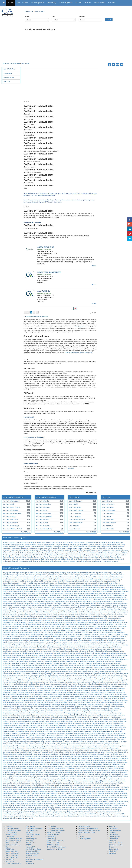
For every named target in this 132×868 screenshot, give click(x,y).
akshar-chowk (98, 804)
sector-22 (103, 610)
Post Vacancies (9, 77)
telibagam (45, 779)
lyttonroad (37, 633)
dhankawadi (86, 754)
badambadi (81, 626)
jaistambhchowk (8, 585)
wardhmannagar (79, 734)
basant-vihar (116, 600)
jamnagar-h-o (91, 676)
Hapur (99, 549)
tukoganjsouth (30, 666)
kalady (19, 682)
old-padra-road (80, 806)
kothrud (90, 750)
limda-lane (27, 676)
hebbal (77, 593)
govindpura (117, 606)
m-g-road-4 (83, 795)
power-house (17, 606)
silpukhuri (82, 647)
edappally (43, 684)
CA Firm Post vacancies (13, 830)
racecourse (7, 635)
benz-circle (26, 812)
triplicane (20, 620)
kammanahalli (43, 595)
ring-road (112, 775)
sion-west (79, 727)
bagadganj (116, 734)
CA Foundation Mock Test (14, 839)
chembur (99, 719)
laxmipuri (40, 690)
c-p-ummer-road (12, 688)
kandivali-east (107, 719)
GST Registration (32, 843)
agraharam (90, 769)
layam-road (80, 682)
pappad (97, 781)
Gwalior (93, 549)
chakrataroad (105, 628)
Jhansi (75, 551)
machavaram (116, 812)
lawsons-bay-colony (71, 814)
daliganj (62, 701)
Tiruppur (35, 561)
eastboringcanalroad (114, 746)
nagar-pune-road (19, 577)
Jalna (55, 551)
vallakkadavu (99, 783)
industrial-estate (49, 703)
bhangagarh (99, 647)
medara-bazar (34, 641)
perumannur (107, 682)
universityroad (98, 802)
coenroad (23, 651)
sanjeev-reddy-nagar (116, 659)
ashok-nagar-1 (111, 614)
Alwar (65, 543)
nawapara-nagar (46, 756)
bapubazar (85, 799)
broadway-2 (84, 651)
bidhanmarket (30, 773)
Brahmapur (12, 547)
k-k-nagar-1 (87, 707)
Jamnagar (60, 551)
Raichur (51, 557)
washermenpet (64, 620)
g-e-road (74, 756)
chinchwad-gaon (8, 752)
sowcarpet (121, 620)
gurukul (81, 577)
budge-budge (89, 694)
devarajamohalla (109, 731)
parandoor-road (41, 686)
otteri (41, 622)
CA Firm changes (11, 833)
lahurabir (69, 808)
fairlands (97, 769)
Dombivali (93, 547)
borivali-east (44, 725)
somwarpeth (18, 752)
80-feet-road (22, 680)
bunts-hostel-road (68, 709)
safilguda (18, 655)
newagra (46, 573)
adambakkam (31, 616)
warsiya (46, 806)
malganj (118, 663)
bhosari (79, 754)
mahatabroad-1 (49, 769)
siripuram (124, 816)
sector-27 (10, 744)
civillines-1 (116, 583)
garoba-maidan (41, 736)
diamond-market (80, 676)
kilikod (70, 781)
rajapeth (78, 585)
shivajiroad (7, 715)
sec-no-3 (71, 802)
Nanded (78, 555)
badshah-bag (29, 810)
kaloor (97, 684)
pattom (105, 785)
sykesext (72, 690)
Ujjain (52, 561)
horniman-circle (81, 719)
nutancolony (88, 589)
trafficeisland (7, 653)
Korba (40, 553)
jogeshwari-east (33, 719)
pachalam (36, 684)
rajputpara (10, 762)
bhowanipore (7, 692)
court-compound (12, 764)
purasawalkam (12, 614)
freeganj (106, 802)
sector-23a (102, 643)
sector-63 (90, 742)
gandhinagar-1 (8, 651)
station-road (101, 670)
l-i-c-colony (46, 771)
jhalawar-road (15, 696)
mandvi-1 (13, 719)
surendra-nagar (24, 734)
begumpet (35, 655)
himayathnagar (52, 659)
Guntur (75, 549)
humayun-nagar (123, 655)
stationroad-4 (16, 717)
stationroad (47, 690)
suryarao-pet (28, 814)
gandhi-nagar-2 (97, 688)
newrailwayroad (94, 645)
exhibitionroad (100, 744)
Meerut (14, 555)
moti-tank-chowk (45, 760)
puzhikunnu (34, 791)
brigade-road (117, 591)
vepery (55, 614)
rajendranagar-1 (14, 628)
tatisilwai (89, 764)
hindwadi (93, 604)
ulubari (110, 645)
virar (95, 777)
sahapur (15, 692)
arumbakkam (81, 616)
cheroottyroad (47, 698)
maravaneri (67, 771)
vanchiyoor (17, 785)
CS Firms (78, 3)
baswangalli (20, 604)
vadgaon (28, 604)
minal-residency (99, 608)
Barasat (13, 545)
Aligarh (53, 543)
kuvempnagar (40, 731)
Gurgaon (81, 549)
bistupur (6, 678)
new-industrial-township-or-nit (95, 637)
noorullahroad (59, 583)
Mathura (125, 553)
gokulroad (31, 653)
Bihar (118, 545)
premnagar (113, 628)
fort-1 (101, 717)
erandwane (109, 752)
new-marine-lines (119, 725)
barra (37, 680)
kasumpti (58, 775)
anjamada (30, 795)
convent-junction (70, 688)
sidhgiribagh (52, 810)
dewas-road (113, 802)
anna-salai (40, 616)
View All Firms (25, 532)
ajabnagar (110, 587)
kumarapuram (78, 785)
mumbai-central (17, 721)
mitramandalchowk (48, 754)
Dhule (87, 547)
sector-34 (124, 610)
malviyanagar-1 (88, 602)
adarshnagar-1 (75, 651)
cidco (39, 589)
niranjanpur (121, 633)
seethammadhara (51, 816)
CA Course (112, 841)
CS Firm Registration (66, 3)
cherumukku (90, 783)
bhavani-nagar (71, 797)
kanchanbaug (106, 666)
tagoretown (68, 583)
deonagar (16, 736)
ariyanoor (110, 769)
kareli (89, 583)
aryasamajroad (68, 729)
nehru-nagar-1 (26, 606)
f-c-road (6, 754)
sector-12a (36, 643)
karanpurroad (69, 633)
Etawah (114, 547)
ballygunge (38, 694)
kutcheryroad (80, 762)
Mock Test (88, 3)
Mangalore (118, 553)
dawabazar (63, 663)
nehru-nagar (15, 663)
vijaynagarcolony (54, 573)
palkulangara (7, 781)
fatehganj (11, 808)
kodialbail (117, 709)
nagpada (6, 723)
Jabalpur (32, 551)
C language (30, 863)
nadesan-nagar (113, 748)
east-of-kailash (103, 740)
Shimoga (57, 559)
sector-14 (43, 643)
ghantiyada (16, 806)
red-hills (63, 661)
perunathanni (51, 787)
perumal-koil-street (32, 748)
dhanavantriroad (104, 729)
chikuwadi (113, 804)
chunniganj (52, 680)
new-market (12, 694)
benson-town (101, 593)
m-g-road (31, 657)
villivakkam (7, 618)
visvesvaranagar (67, 731)
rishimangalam (75, 791)
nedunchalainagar (122, 771)
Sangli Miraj (20, 559)
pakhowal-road (118, 703)
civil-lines (115, 701)
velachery (105, 616)
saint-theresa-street (101, 748)
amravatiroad (101, 734)
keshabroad (109, 630)
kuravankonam (28, 787)
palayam (97, 779)
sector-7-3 (69, 742)
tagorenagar (78, 602)
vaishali (63, 639)
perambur (116, 622)
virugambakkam (33, 618)
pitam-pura (102, 738)
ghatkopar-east (35, 725)
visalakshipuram (39, 707)
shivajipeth (87, 690)
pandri (5, 756)
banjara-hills (97, 655)
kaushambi (31, 639)
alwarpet (103, 614)
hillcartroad (55, 773)
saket (84, 740)
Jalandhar (43, 551)
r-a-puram (30, 622)
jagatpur (47, 628)
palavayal (91, 622)
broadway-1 (100, 686)
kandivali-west (91, 719)
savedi (71, 575)
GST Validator (10, 859)
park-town (35, 614)
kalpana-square (39, 610)
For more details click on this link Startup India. (79, 353)
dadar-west (108, 721)
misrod (40, 608)
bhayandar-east (38, 723)
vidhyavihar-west (97, 723)
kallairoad (39, 698)
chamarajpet (42, 600)
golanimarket (55, 672)
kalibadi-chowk (13, 756)
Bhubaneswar (111, 545)
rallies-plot (95, 585)
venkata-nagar (24, 750)
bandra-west (51, 727)
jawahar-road (76, 758)
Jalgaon (50, 551)
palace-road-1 (59, 593)
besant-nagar (15, 618)
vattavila (53, 785)
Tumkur (41, 561)
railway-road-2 (38, 581)
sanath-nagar (24, 661)
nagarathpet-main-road (19, 593)
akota (64, 806)
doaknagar (64, 705)
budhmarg (71, 746)
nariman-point (14, 723)
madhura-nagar (62, 816)
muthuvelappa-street (61, 635)
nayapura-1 (7, 804)
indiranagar (16, 630)
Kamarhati (107, 551)
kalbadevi (20, 719)
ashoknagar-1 (16, 653)
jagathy (118, 787)
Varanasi (72, 561)
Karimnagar (120, 551)
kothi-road (119, 575)
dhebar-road (21, 758)
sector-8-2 (73, 637)
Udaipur (47, 561)
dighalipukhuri (41, 647)
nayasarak (104, 626)
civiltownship (26, 769)
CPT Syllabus (113, 828)
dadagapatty (59, 771)
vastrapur (44, 579)
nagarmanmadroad (95, 575)
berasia (84, 608)
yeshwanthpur (40, 593)
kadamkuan (78, 746)
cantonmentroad (38, 628)
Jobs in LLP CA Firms (54, 833)
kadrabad (118, 672)
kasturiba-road (29, 591)
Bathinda (33, 545)
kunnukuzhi (112, 785)
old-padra (88, 806)
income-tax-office (72, 577)
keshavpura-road (26, 696)
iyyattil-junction (101, 680)
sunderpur (60, 810)
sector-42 (42, 612)
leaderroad (41, 583)
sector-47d (96, 610)
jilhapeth (23, 672)
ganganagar (23, 799)
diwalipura (40, 804)
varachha (70, 775)
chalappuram (7, 698)
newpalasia (55, 666)
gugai (52, 771)
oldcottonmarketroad (55, 585)
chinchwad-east (116, 750)
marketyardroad (53, 575)
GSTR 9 (29, 857)
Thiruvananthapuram (108, 559)
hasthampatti (97, 771)
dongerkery (25, 709)
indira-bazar (119, 668)
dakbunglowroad (96, 746)
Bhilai (86, 545)
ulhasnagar (47, 777)
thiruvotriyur (47, 616)
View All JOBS (91, 532)
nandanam (43, 614)
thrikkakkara (31, 686)
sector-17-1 (87, 635)
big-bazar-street (47, 624)
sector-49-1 (11, 645)
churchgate (69, 721)
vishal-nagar (70, 602)
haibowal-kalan (12, 705)
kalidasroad (101, 630)
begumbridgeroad (9, 713)
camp (110, 583)
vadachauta (91, 775)
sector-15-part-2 (80, 643)
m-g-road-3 (22, 756)
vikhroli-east (71, 723)
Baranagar (7, 545)
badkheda (90, 608)
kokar (48, 764)
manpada (100, 777)
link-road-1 (107, 701)
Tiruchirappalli (14, 561)
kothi (19, 804)
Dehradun (65, 547)
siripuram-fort (7, 818)
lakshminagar (32, 799)
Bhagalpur (59, 545)
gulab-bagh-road (21, 802)
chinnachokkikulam (58, 707)
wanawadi (45, 752)
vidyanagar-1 (31, 651)
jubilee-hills (89, 653)
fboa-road (88, 688)
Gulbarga (69, 549)
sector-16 (17, 637)
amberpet (38, 657)
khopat (34, 777)
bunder (92, 711)
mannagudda (7, 711)
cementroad (60, 633)
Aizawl (39, 543)
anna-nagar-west (100, 622)
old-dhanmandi (44, 696)
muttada (17, 793)
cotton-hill (46, 785)
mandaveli (31, 620)
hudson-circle (12, 597)
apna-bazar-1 (20, 645)
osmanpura (45, 589)
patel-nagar (94, 729)
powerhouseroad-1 (61, 769)
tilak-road (35, 797)
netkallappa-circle (85, 591)
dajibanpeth (98, 651)
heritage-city (60, 645)
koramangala (30, 597)
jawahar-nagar (37, 789)
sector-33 (55, 612)
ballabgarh (47, 637)
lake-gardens (39, 692)
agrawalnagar (115, 666)
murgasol (84, 587)
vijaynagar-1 (57, 651)
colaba (63, 721)
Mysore (67, 555)
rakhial (62, 579)
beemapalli (114, 779)
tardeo (41, 719)
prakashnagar (74, 595)
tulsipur (22, 628)
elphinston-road (55, 721)
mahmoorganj (87, 808)
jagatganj (38, 808)
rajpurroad (31, 630)
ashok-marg (77, 701)
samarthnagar (65, 589)
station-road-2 (94, 756)
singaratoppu (35, 793)
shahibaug (112, 577)
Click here (71, 468)
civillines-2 (61, 736)
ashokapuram (124, 696)
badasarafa (15, 668)
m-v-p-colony (116, 814)
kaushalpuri (48, 678)
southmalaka (76, 583)
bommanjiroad (81, 769)
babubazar (116, 645)
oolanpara (52, 779)
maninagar (104, 579)
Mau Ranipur (7, 555)
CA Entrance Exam (115, 830)
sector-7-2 (28, 645)
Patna (29, 557)
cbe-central (119, 624)
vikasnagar (14, 680)
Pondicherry (35, 557)
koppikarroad (107, 651)
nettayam (76, 795)
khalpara (62, 773)
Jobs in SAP (25, 63)
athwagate (105, 775)
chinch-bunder (45, 721)
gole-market (46, 740)
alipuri (29, 797)
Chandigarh (20, 547)
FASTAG (29, 861)
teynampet (7, 616)
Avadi (110, 543)
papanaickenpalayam (35, 624)
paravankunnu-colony (111, 783)
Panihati (6, 557)
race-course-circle (106, 806)
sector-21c (120, 635)
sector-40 (118, 643)
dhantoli (84, 736)
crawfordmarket (107, 725)
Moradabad (36, 555)
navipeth (115, 670)
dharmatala (95, 692)
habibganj (23, 608)
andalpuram (99, 705)
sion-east (103, 727)
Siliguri (73, 559)
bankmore (22, 635)
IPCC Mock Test (31, 855)
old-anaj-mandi (97, 764)
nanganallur (22, 622)
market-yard (69, 752)
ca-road (123, 734)
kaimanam (109, 789)
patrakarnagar (40, 746)
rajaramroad (113, 688)
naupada (40, 777)
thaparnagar (35, 715)
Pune (41, 557)
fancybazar (24, 647)
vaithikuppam (43, 748)
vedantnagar (25, 589)
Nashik (84, 555)
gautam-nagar (8, 806)
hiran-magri (59, 799)
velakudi (44, 787)
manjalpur (82, 804)
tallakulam (120, 705)
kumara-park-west (40, 597)
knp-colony (80, 797)
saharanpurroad (87, 633)
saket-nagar (77, 608)
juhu (45, 723)
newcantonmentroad (50, 630)
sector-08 (56, 606)
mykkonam (70, 793)
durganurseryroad (9, 802)
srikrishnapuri (65, 744)
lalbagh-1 (25, 711)
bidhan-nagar (62, 692)
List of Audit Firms (10, 69)
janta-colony (83, 766)
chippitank (19, 713)
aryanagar (38, 766)
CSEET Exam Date (12, 855)
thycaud (33, 781)
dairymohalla (68, 766)
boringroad (109, 744)
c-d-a (98, 626)
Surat (93, 559)
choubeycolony (115, 756)
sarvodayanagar (75, 678)
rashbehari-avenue (49, 694)
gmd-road (96, 715)
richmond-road (8, 600)
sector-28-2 (92, 641)
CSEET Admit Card (12, 857)
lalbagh (23, 806)
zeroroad (84, 583)
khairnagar (52, 713)
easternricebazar (114, 795)
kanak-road (107, 758)
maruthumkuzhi (44, 791)
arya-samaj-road (113, 696)
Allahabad (59, 543)
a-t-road (17, 647)
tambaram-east (122, 614)
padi (53, 622)
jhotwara (37, 670)
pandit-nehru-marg (37, 674)
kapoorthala (99, 698)
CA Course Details (53, 835)
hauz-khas (14, 635)
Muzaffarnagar (51, 555)
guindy (14, 620)
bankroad (32, 698)
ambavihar (95, 583)
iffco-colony (84, 641)
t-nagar (36, 622)
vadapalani (73, 616)
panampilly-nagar (28, 682)
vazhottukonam (98, 785)
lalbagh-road (110, 593)
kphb (13, 655)
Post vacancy (52, 3)
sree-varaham (61, 793)
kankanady (43, 711)
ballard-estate (71, 727)
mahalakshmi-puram (55, 595)
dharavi (55, 717)
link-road (100, 682)
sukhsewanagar (67, 608)
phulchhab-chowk (109, 760)
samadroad (47, 581)
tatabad (26, 626)
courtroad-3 (72, 769)
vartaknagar (17, 777)
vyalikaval (93, 593)
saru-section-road (60, 674)
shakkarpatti (60, 680)
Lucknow (73, 553)
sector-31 (48, 612)
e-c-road (91, 628)
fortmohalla (31, 731)
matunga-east (54, 725)
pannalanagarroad (69, 585)
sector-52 (39, 744)
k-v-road (113, 674)
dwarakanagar (40, 816)
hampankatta (96, 709)
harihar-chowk (49, 758)
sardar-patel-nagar (37, 635)
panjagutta (76, 657)
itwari (71, 736)
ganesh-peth (24, 736)
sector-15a (71, 635)
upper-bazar (89, 762)
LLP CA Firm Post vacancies (56, 830)
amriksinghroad (57, 600)
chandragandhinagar (44, 705)
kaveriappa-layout (118, 595)
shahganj (63, 573)
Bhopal (104, 545)
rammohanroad (23, 698)
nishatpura (15, 608)
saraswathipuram (21, 731)
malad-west (43, 727)
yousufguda (7, 655)
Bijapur (123, 545)
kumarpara (124, 645)
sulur (68, 624)
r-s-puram (94, 624)
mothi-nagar (40, 663)
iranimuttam (65, 787)
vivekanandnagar (104, 756)
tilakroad (30, 633)
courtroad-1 (39, 587)
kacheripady (13, 682)
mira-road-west (88, 777)
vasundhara (7, 639)
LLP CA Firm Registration (55, 828)
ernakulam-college (90, 682)
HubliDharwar (118, 549)
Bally (114, 543)
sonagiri (29, 608)
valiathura (60, 783)
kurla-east (101, 721)
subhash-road (55, 762)
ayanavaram (113, 616)
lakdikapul (56, 661)
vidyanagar (7, 663)
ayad (101, 799)
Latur (65, 553)
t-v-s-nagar (106, 707)
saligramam (28, 614)
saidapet (20, 614)
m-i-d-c (71, 672)
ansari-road (41, 729)
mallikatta (50, 711)
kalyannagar (27, 585)
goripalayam (79, 707)
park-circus (114, 694)
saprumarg (24, 701)
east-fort (90, 795)
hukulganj (51, 808)
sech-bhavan (120, 690)
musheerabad (106, 655)
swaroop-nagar (118, 678)
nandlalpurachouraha (18, 666)
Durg (98, 547)
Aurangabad (103, 543)
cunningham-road (55, 591)
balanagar (118, 661)
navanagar (117, 649)
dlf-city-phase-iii (122, 641)
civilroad (60, 766)
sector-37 (62, 612)
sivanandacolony (17, 626)
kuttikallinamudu (110, 787)
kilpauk (13, 616)
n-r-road (24, 600)
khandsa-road (70, 645)
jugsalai (11, 678)
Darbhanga (49, 547)
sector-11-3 (81, 637)
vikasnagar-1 (91, 698)
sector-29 (111, 742)
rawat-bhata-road (68, 696)
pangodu (39, 781)
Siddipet (63, 559)
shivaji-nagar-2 (31, 738)
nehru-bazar (93, 670)
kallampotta (91, 791)
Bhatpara (73, 545)
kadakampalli (77, 789)
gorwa (76, 804)
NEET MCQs (10, 861)
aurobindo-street (20, 748)
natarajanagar (82, 705)
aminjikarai (14, 622)
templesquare (86, 709)
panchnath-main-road (79, 760)
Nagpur (73, 555)
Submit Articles (15, 63)
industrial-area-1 (47, 606)
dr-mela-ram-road (39, 602)
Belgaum (47, 545)
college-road (52, 738)
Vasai (77, 561)
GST (79, 835)
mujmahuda (89, 804)
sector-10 (61, 742)
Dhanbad (81, 547)
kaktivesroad (35, 604)
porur (126, 612)
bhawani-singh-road (13, 670)
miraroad (24, 777)
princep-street (78, 692)
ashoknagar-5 (94, 799)
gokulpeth (122, 736)
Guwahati (87, 549)
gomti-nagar (115, 698)
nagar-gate (35, 676)
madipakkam (113, 620)
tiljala (125, 694)
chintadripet (84, 614)
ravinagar (32, 649)
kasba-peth (58, 754)
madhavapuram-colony (24, 789)
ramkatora (14, 810)
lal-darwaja (87, 577)
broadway (121, 616)
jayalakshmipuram (9, 731)
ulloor (117, 781)
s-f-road (19, 775)
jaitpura (44, 808)
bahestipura (46, 766)
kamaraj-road (38, 591)
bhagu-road (124, 600)
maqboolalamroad (98, 808)
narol (39, 579)
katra (35, 583)
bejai (37, 711)
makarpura (30, 806)
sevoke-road (11, 775)
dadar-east (93, 721)
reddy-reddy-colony (51, 797)
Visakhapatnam (97, 561)
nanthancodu (109, 793)
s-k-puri (104, 746)
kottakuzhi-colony (80, 783)
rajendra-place (24, 742)
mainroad (72, 762)
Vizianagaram (107, 561)
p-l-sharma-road (101, 713)
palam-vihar (52, 645)
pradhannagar (115, 773)
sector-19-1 (116, 637)
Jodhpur (81, 551)
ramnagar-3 (96, 797)
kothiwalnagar (112, 715)
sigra (45, 810)
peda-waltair (60, 814)
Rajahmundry (64, 557)
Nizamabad (103, 555)
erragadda (80, 659)
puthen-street (93, 789)
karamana (23, 795)
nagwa (120, 808)
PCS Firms (30, 837)
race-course (96, 806)
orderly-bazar (100, 810)
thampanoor (90, 779)
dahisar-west (108, 723)
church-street (50, 593)
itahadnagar (24, 587)
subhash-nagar (21, 766)
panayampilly (123, 684)
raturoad (42, 764)
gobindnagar (66, 628)
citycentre (6, 649)
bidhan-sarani (68, 694)
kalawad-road (98, 758)
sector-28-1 (96, 635)
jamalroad (86, 746)
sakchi (17, 678)
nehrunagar (24, 573)
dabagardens (72, 816)
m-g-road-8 (99, 773)
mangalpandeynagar (72, 713)
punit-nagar (25, 804)
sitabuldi (90, 736)
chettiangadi (7, 797)
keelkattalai (24, 618)
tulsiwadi (123, 719)
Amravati (76, 543)
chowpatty (6, 719)
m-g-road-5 (67, 711)
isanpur (30, 579)
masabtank (33, 661)
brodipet (6, 641)
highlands (86, 711)
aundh (103, 752)
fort (118, 785)
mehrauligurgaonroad (82, 645)
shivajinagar (106, 750)
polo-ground (69, 804)
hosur (122, 651)
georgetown (16, 583)
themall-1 (93, 678)
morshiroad (44, 585)
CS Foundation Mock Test (55, 841)
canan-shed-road (29, 688)
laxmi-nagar (112, 740)
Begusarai (40, 545)
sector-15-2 (79, 635)
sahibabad (39, 639)
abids (89, 657)
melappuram (110, 791)
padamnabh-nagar (49, 608)
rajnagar (86, 639)
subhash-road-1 (18, 674)
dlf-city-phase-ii (111, 641)
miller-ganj (40, 703)
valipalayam (88, 797)
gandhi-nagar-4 (108, 573)
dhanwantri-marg (123, 802)
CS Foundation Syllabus (13, 843)
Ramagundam (78, 557)
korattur (56, 620)
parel (26, 719)
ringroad (121, 670)
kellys (26, 620)
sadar (67, 736)
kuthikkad (81, 787)
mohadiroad (64, 672)
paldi (91, 579)
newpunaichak (75, 744)
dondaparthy (109, 816)
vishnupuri (6, 680)
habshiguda (104, 653)
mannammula (8, 791)
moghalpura (14, 659)
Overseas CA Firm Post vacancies (89, 830)
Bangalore (119, 543)
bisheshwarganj (17, 812)
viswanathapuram (9, 707)
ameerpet (114, 655)
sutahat (6, 628)
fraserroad (116, 744)
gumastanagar (97, 663)
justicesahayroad (50, 746)
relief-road (51, 577)
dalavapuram (88, 785)
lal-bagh (123, 698)
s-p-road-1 (75, 591)
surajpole (37, 802)
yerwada (93, 754)
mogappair (7, 622)
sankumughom (101, 791)
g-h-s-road (79, 711)
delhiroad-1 (34, 713)
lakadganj (15, 734)
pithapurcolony (30, 816)
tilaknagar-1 (105, 589)
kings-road (56, 649)
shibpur (75, 649)
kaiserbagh (7, 701)
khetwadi (26, 721)
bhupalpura (107, 799)
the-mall (20, 705)
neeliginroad (65, 651)
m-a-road (79, 808)
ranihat (52, 628)
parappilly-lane (66, 686)
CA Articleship (113, 839)
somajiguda (113, 653)
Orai (114, 555)
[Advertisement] (77, 48)
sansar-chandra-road (101, 668)
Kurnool (60, 553)
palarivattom (50, 684)
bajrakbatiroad (72, 626)
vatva (34, 579)
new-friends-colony (112, 738)
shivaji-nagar (7, 608)
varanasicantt (75, 810)
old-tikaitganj (82, 698)
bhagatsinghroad (31, 729)
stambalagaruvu (45, 641)
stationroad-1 (39, 653)
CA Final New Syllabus (34, 849)
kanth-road (104, 715)
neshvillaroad (81, 630)
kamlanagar (15, 573)
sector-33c (117, 610)
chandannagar (63, 750)
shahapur (109, 604)
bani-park (30, 670)
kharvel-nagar (49, 610)
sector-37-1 (112, 635)
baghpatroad (113, 711)
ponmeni (14, 709)
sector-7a (10, 637)
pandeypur (7, 810)
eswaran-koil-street (54, 748)
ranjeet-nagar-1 (48, 674)
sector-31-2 (110, 643)
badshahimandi (101, 581)
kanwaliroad (117, 630)
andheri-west (7, 721)
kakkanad (83, 686)
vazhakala (57, 686)
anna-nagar (47, 622)
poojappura (57, 789)
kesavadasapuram (18, 781)
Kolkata (29, 553)
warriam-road (60, 688)
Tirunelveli (22, 561)
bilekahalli (125, 591)
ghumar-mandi (95, 703)
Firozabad (15, 549)
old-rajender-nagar (91, 738)
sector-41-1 (59, 643)
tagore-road (64, 762)
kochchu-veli (11, 783)
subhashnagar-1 (108, 602)
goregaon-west (109, 717)
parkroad (105, 633)
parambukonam (36, 783)
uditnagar (121, 766)
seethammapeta (99, 816)
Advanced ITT (31, 847)
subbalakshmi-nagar (95, 814)
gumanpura (93, 696)
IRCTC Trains (10, 849)
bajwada (106, 804)
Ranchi (92, 557)
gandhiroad (24, 630)
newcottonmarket (46, 651)
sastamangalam (8, 793)
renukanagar (99, 649)
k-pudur (113, 705)
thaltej (57, 579)
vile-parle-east (88, 727)
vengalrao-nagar (24, 659)
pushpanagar (41, 799)
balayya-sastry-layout (26, 818)
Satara (27, 559)
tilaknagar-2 (109, 678)
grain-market (43, 676)
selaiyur (49, 614)
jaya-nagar (20, 591)
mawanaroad (60, 713)
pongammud (100, 787)
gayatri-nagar (51, 812)
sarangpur (97, 579)
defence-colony (21, 740)
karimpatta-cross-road (41, 682)
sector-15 (48, 742)
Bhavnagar (80, 545)
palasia (71, 666)
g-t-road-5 (102, 587)
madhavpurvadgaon (47, 604)
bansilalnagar (16, 589)
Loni (68, 553)
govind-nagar (85, 678)
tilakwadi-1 (22, 738)
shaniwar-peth (82, 750)
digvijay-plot (52, 676)
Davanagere (57, 547)
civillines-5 (81, 600)
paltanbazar (32, 647)
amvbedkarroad (48, 639)
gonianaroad (97, 602)
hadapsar (72, 754)
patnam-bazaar (120, 639)
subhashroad (15, 633)
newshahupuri (16, 690)
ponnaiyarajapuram (84, 624)
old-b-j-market (15, 672)
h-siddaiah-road (119, 593)
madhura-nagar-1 (105, 657)
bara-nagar (59, 694)
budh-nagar (30, 610)
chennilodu (19, 783)
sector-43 (88, 643)
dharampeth (77, 736)
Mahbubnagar (94, 553)
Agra (17, 543)
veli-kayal (92, 787)
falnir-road (78, 709)
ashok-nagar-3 (62, 670)
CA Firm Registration (37, 3)
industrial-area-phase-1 (85, 612)
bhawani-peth (97, 750)
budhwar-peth (28, 752)
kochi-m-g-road (12, 684)
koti (23, 655)
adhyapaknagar (108, 649)
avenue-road (108, 595)
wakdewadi (100, 754)
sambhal (32, 717)
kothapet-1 (54, 641)
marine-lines (98, 725)
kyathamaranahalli (79, 731)
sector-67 (96, 742)
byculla (5, 727)
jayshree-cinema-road (103, 676)
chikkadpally (49, 663)
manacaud (102, 789)
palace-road (67, 760)
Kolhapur (23, 553)
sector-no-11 (68, 799)
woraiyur (24, 797)
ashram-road (85, 579)
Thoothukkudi (119, 559)
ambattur (95, 620)
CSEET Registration (12, 853)
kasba (5, 694)
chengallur (111, 781)
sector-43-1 (81, 610)
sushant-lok (62, 641)
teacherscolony (48, 635)
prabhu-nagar (107, 764)
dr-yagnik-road (31, 758)
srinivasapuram (106, 797)
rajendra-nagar (110, 661)
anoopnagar (7, 668)
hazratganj (107, 698)
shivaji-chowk (99, 672)
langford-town (11, 591)
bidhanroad (22, 773)
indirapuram (15, 639)
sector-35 (110, 610)
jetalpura (52, 806)
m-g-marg (71, 581)
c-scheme (112, 668)
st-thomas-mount (94, 614)
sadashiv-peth (23, 754)
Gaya (48, 549)
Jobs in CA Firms (22, 3)
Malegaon (111, 553)
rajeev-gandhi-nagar (56, 696)
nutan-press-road (57, 760)
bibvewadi (65, 754)
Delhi (71, 547)
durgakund (24, 808)
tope (56, 781)
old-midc (109, 670)
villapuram (91, 705)
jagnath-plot (58, 758)
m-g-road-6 (47, 672)
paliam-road (67, 684)
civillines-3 (63, 581)
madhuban (30, 802)
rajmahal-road (117, 806)
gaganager (66, 610)
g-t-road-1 (30, 583)
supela (10, 606)
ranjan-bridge (118, 713)
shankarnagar (37, 771)
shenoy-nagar (70, 614)
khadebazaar (101, 604)
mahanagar (40, 701)
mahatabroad (113, 626)
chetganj (118, 810)
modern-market (116, 676)
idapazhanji (37, 787)
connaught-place (13, 742)
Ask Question (10, 837)
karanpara (115, 758)
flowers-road (83, 618)
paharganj (78, 740)
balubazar (64, 626)
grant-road (26, 725)
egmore (77, 614)
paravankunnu (69, 783)
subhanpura (70, 806)
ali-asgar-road (34, 595)
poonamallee (18, 624)
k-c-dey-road (79, 773)
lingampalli (88, 655)
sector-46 (70, 641)
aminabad (85, 701)
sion (124, 727)
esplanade (47, 692)
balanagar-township (48, 657)
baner (55, 752)
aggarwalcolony (18, 602)
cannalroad (7, 633)
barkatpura (70, 661)
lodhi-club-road (31, 703)
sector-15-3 (51, 643)
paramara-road (12, 686)
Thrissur (6, 561)
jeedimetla (97, 653)
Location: (82, 17)
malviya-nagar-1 (107, 606)
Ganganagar (42, 549)
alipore (32, 694)
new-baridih (23, 678)
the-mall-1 (16, 587)
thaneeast (16, 779)
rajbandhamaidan (83, 756)
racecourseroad (66, 591)
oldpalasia (77, 666)
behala (75, 694)
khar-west (79, 723)
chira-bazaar (71, 717)
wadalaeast (81, 725)
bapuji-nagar (13, 610)
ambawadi (6, 581)
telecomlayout (109, 597)
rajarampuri (7, 690)
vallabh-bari (84, 696)
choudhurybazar (91, 626)
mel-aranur (84, 791)
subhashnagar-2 (51, 736)
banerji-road (75, 686)
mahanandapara (89, 773)
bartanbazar (64, 715)
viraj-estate (84, 575)
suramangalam (119, 769)
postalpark (91, 744)
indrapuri (124, 606)
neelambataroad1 (56, 637)
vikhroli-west (87, 723)
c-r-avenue (106, 694)
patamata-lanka (41, 812)
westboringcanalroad (10, 746)
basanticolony (16, 769)
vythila (51, 682)
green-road (100, 766)
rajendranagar (30, 746)
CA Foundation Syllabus (13, 841)
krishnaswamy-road (60, 682)
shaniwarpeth (64, 690)
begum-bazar (60, 657)
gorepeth (32, 736)
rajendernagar (61, 630)
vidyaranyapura (98, 731)
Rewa (102, 557)
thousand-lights (71, 622)
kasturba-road (123, 758)
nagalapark (79, 690)
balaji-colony (62, 797)
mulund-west (122, 721)
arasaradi (121, 707)
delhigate (114, 799)
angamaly (50, 686)
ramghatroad (29, 581)
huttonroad (77, 587)
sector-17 (21, 612)
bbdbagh (70, 692)
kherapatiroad (15, 649)
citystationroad (8, 575)
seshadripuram (98, 595)
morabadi (77, 764)
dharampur (39, 630)
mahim (19, 727)
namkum (63, 764)
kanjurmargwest (27, 727)
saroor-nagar (62, 659)
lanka (64, 808)
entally (120, 694)
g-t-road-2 (108, 600)
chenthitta (53, 783)
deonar (15, 729)
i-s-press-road (80, 680)
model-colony (13, 754)
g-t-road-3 (21, 581)
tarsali (41, 806)
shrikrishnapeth (112, 585)
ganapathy (73, 624)
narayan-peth (72, 750)
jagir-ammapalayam (86, 771)
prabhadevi (116, 719)
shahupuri (121, 688)
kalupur (57, 577)
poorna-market (82, 816)
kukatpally (106, 659)
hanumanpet (101, 812)
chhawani (30, 668)
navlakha (106, 663)
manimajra (113, 612)
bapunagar (120, 577)
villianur (123, 746)
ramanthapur (91, 661)
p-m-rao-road (34, 709)
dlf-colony (76, 766)
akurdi (30, 754)
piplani (35, 608)
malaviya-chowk (34, 760)
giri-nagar (106, 688)
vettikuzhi (85, 789)
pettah (75, 787)
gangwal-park (53, 670)
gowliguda (95, 657)
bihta (59, 744)
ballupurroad (97, 633)
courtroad (44, 633)
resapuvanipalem (19, 816)
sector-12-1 (28, 643)
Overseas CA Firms (84, 826)
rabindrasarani (110, 690)
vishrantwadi (37, 752)
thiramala (121, 779)
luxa (74, 808)
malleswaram (7, 595)
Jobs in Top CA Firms (33, 835)
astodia (106, 577)
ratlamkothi (97, 666)
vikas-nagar (30, 766)
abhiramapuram (82, 620)
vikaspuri (39, 740)
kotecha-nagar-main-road (11, 760)
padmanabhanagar (88, 597)
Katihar (5, 553)
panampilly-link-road (106, 684)
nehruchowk (30, 672)
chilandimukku (8, 785)
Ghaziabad (54, 549)
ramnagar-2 (111, 624)
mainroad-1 (34, 769)
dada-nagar (101, 678)
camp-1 (98, 752)
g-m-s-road (78, 633)
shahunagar (39, 672)
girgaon (115, 721)
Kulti (55, 553)
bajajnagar (109, 734)
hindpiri (83, 764)
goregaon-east (94, 717)
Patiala (24, 557)
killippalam (104, 781)
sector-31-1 (104, 635)
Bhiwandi (98, 545)
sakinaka (35, 727)
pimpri (51, 752)
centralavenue (51, 734)
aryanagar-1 (31, 680)
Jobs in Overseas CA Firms (87, 833)
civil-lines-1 (90, 668)
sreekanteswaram (98, 793)
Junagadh (87, 551)
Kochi (18, 553)
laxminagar (14, 738)
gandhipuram (102, 624)
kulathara (39, 785)
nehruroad (106, 773)
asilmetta (15, 818)
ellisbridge (77, 579)
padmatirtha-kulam (62, 779)
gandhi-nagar (19, 814)
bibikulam (48, 707)
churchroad (39, 773)
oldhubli (24, 653)
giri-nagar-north (70, 680)
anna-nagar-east (60, 622)
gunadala (59, 812)
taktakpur (66, 810)
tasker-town (31, 593)
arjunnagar (70, 573)
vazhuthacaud (8, 787)
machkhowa (90, 647)
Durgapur (103, 547)
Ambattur (70, 543)
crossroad (23, 633)
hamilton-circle (57, 709)
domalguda (121, 657)
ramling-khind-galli (68, 604)
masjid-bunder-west (69, 719)
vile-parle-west (111, 727)
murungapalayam (12, 799)
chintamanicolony (119, 587)
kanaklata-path (64, 647)
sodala (55, 668)
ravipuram (108, 686)
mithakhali (51, 579)
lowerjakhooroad (49, 775)
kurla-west (86, 721)
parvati (92, 752)
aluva (5, 686)
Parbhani (18, 557)
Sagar (119, 557)
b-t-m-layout (21, 597)
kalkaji (5, 742)
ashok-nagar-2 (62, 740)
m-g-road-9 (82, 663)
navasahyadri (118, 752)
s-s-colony (107, 705)
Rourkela (113, 557)
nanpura (98, 775)
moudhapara (30, 756)
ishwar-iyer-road (91, 680)
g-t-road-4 (57, 639)
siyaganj (112, 663)
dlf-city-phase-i (101, 641)
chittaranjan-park (92, 740)
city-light (77, 775)
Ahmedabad (32, 543)
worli (31, 723)
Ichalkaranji (15, 551)
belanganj (85, 573)
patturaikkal (97, 795)
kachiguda (6, 659)
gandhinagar (100, 661)
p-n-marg (124, 676)
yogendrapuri (85, 729)
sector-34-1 (17, 744)
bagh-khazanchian (107, 703)
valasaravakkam (82, 622)
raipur (25, 579)
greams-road (116, 618)
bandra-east (118, 717)
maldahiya (108, 808)
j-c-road (46, 591)
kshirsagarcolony (87, 802)
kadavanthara (71, 682)
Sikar (68, 559)
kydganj (77, 581)
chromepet (43, 618)
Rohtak (107, 557)
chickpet (49, 600)
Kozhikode (49, 553)
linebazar (64, 653)
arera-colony (75, 606)
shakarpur (12, 740)
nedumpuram (45, 795)
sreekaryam (7, 795)
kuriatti (59, 787)
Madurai (86, 553)
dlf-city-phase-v (19, 643)
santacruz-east (24, 723)
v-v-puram (78, 597)
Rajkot (71, 557)
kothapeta (42, 655)
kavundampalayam (59, 624)
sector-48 (76, 641)
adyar (5, 614)
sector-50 (25, 744)
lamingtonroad (48, 653)
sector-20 (28, 612)
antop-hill (96, 727)
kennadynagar (17, 771)
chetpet (49, 618)
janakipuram (69, 701)
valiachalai (27, 783)
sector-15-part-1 (68, 643)
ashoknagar (23, 663)
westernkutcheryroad (46, 715)
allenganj (93, 581)
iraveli (86, 787)
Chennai (28, 547)
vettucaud (116, 789)
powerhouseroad (98, 600)
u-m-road (83, 775)
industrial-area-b (20, 703)
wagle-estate (108, 777)
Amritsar (83, 543)
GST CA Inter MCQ (53, 843)
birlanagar (119, 647)
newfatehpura (45, 802)
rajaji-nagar (51, 597)
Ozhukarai (119, 555)
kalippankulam (54, 791)
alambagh (74, 698)
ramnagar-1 (50, 655)
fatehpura (78, 802)
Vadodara (65, 561)
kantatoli (104, 762)
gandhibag (7, 738)
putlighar (32, 587)
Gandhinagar (33, 549)
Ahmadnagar (23, 543)
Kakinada (94, 551)
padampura (7, 589)
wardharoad (69, 734)
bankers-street (16, 715)
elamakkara (59, 684)
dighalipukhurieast (52, 647)
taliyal (70, 795)
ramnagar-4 (83, 713)
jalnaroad (80, 589)
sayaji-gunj (32, 804)
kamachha (58, 808)
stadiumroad (40, 717)
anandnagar (46, 666)
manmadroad (106, 575)
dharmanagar (7, 771)
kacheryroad (7, 769)
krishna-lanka (78, 812)
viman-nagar (37, 754)
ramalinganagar (27, 771)
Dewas (75, 547)
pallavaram (92, 618)
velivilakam (125, 787)
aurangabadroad (19, 575)
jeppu (112, 709)
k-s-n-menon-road (113, 680)
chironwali (74, 628)
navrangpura (69, 579)
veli (71, 787)
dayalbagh (39, 573)
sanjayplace (7, 573)
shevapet (105, 771)
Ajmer (44, 543)
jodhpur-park (111, 692)
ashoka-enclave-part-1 (35, 637)
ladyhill (49, 709)
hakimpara (47, 773)
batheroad (59, 587)
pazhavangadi (17, 787)
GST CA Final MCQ (53, 845)
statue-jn (37, 795)
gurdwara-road (43, 713)
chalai (52, 781)
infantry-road (7, 593)
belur (62, 649)
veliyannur (105, 795)
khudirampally (70, 773)
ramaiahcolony (116, 797)
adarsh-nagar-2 (118, 602)
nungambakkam (96, 616)
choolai (76, 618)
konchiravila (45, 783)
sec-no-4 (65, 802)
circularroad (39, 775)
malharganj (7, 666)
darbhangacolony (113, 581)
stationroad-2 (96, 589)
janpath (6, 610)
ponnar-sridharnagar (10, 789)
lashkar (112, 647)
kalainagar (30, 707)
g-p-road (74, 684)
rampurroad (48, 717)
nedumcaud (15, 795)
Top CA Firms (31, 826)
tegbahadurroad (91, 630)
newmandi (22, 729)
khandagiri (108, 608)
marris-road (55, 581)
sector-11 (6, 612)
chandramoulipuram (90, 812)
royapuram (120, 612)
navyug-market (102, 639)
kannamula (118, 793)
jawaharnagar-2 (88, 715)
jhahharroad (92, 766)
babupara (14, 773)
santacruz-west (34, 721)
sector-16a (24, 637)
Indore (26, 551)
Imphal (21, 551)
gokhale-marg (15, 701)
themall (74, 600)
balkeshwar (78, 573)
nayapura (35, 696)
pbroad (38, 651)
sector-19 (74, 610)
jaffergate (73, 589)
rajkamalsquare (86, 585)
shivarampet (57, 731)
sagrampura (119, 775)
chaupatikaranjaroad (40, 577)
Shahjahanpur (49, 559)
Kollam (35, 553)
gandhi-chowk (57, 756)
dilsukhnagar (70, 655)
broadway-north (117, 686)
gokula (123, 729)
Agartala (12, 543)
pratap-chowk (85, 703)
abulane (98, 711)
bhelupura (31, 808)
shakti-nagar (12, 766)
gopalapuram (100, 618)
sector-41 (83, 742)
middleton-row (120, 692)
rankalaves (55, 690)
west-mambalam (58, 618)
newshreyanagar (55, 589)
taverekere (89, 595)
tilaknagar (23, 668)
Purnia (46, 557)
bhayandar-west (53, 723)
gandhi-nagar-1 (24, 595)
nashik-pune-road (42, 738)
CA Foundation (114, 835)
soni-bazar (47, 762)
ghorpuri (76, 752)
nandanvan (42, 734)
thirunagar (112, 771)
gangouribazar (38, 668)
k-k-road (38, 756)
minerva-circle (69, 597)
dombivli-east (118, 777)
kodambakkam (103, 620)
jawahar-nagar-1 (73, 670)
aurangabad (7, 812)
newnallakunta (71, 659)
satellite (94, 577)
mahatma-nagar (72, 738)
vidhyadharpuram (9, 814)
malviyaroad (52, 633)
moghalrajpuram (68, 812)
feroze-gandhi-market (30, 705)
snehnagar (124, 666)
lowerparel (47, 719)
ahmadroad (105, 711)
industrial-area (36, 606)
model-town (11, 703)
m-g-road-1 (17, 600)
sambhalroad (25, 717)
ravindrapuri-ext (109, 810)
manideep (58, 608)
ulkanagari (113, 589)
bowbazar (54, 692)
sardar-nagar (26, 762)
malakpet (49, 661)
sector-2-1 (53, 744)
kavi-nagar (23, 639)
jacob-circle (62, 717)
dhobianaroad (49, 602)
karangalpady (105, 709)
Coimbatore (35, 547)
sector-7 (69, 612)
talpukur (93, 690)
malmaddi (57, 653)
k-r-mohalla (48, 731)
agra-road (14, 581)
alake (19, 709)
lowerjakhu (25, 775)
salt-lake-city (101, 690)
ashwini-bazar (50, 799)
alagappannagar (21, 707)
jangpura (54, 740)
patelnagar (70, 639)
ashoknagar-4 (85, 581)
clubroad (16, 651)
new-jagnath (67, 758)
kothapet (109, 812)
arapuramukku (63, 795)
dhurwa (119, 762)
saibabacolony (55, 626)
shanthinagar (95, 591)
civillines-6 (31, 573)
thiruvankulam (82, 684)
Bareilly (27, 545)
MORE (94, 266)
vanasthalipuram (59, 655)
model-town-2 (8, 602)
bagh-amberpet (79, 655)
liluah (50, 649)
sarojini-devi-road (89, 672)
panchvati (6, 579)
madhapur (6, 657)
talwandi (77, 696)
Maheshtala (103, 553)
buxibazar (58, 628)
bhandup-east (80, 717)
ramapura (21, 810)
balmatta (60, 711)
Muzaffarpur (60, 555)
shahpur (100, 577)
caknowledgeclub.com (80, 327)
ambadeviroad (8, 587)
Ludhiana (80, 553)
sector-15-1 (14, 612)
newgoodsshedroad (9, 604)
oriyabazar (29, 628)
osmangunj (68, 657)
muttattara (43, 793)
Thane (98, 559)
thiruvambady (16, 797)
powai (87, 717)
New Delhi (96, 555)
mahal (96, 736)
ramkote (76, 661)
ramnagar (90, 816)
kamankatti (82, 649)
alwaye (116, 684)
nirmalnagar (71, 653)
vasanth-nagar (84, 593)
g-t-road (23, 583)
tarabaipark (25, 690)
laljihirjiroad (97, 762)
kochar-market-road (74, 703)
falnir (55, 711)
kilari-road (118, 597)
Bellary (53, 545)
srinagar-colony (35, 659)
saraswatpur (90, 649)
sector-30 (66, 637)
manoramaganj (72, 663)
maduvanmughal (67, 789)
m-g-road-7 (99, 573)
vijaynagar (39, 666)
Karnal (126, 551)
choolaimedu (7, 620)
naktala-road (98, 694)
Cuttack (42, 547)
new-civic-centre (65, 606)
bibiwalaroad (67, 600)
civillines (40, 678)
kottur (90, 620)
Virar (90, 561)
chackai (27, 781)
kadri (73, 711)
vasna (20, 579)
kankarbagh (21, 746)
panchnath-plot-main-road (94, 760)
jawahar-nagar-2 (119, 754)
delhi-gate (77, 575)
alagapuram (75, 771)
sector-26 (89, 610)
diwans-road (80, 688)
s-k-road (110, 713)
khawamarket (7, 674)
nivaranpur (70, 764)
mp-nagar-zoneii (96, 606)
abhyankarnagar (90, 734)
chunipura (54, 766)
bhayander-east (56, 777)
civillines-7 (77, 729)
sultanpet (66, 595)
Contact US (113, 853)
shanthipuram (107, 814)
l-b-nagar (28, 655)
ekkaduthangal (69, 618)
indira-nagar (32, 701)
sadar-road (18, 762)
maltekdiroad (36, 585)
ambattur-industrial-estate (60, 616)
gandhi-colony (58, 729)
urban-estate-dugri (61, 703)
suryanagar (118, 573)
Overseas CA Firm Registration (88, 828)
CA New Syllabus (100, 3)
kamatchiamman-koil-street (70, 748)
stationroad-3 (78, 672)
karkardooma (31, 740)
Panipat (12, 557)
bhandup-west (8, 729)
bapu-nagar (70, 668)
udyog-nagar (97, 674)
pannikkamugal (63, 781)
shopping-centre (102, 696)
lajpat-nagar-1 (32, 678)
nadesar (115, 808)
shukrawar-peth (84, 752)
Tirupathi (29, 561)
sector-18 (55, 742)
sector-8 (75, 612)
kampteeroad (34, 734)
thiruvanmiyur (48, 620)
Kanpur (113, 551)
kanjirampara (51, 793)
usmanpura (14, 579)
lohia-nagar (93, 639)
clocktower (121, 628)
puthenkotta (124, 789)
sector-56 (46, 744)
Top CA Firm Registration (34, 828)
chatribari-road (74, 647)
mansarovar (62, 668)
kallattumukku (120, 791)
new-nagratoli (112, 762)
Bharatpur (66, 545)
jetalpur (46, 804)
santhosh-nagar (89, 659)
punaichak (84, 744)
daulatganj (44, 649)
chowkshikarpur (62, 746)
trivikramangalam (88, 781)
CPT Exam (112, 833)
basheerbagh (15, 657)
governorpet (37, 814)
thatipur (38, 649)
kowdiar (121, 783)
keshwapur (116, 651)
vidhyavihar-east (118, 723)
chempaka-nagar (24, 791)
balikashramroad (30, 575)
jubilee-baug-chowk (87, 758)
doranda (21, 764)
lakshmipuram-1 (115, 729)
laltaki (113, 575)
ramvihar (97, 628)
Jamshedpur (68, 551)
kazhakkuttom (105, 779)
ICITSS (29, 845)
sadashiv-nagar (118, 604)
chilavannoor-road (49, 688)
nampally (44, 659)
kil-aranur (46, 781)
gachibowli (83, 657)
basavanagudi (99, 597)
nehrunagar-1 (78, 639)
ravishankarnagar (87, 666)
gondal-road (40, 758)
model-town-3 (113, 766)
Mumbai (43, 555)
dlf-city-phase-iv (8, 643)
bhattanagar (68, 649)
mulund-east (89, 725)
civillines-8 (72, 715)
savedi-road (29, 577)
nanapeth (124, 750)
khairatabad (32, 663)
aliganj (91, 701)
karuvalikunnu (73, 779)
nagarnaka (33, 589)
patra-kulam (69, 785)
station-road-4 (55, 764)
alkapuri (59, 806)
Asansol (96, 543)
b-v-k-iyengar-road (106, 591)
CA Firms (11, 3)
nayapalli (115, 608)
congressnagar (8, 736)
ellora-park (120, 804)
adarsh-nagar (48, 668)
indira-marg (120, 674)
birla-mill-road (28, 602)
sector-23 (95, 643)
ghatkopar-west (17, 725)
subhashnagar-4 (56, 802)
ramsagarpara (12, 758)
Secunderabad (39, 559)
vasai (30, 777)
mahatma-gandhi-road (25, 684)
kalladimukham (64, 791)
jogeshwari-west (57, 719)
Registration (8, 73)
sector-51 (32, 744)
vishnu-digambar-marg (37, 742)
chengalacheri (78, 781)
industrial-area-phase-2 (101, 612)
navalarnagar (56, 705)
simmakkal (7, 709)
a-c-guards (98, 659)
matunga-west (72, 725)
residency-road (32, 600)
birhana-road (44, 680)
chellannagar (90, 748)
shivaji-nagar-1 (43, 645)
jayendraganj (24, 649)
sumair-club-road (72, 674)
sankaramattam (83, 814)
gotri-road (52, 804)
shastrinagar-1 (26, 715)
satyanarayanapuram (49, 814)
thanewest (23, 779)
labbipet (33, 812)
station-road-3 (63, 575)
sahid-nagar (21, 610)
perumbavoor (91, 686)
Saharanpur (7, 559)
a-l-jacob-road (22, 686)
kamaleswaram (25, 793)
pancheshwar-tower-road (15, 676)
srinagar (10, 816)
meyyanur (103, 769)
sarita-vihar (71, 740)
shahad (9, 779)
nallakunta (83, 661)
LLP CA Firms (51, 826)
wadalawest (63, 725)
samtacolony (66, 756)
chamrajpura (7, 734)
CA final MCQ (51, 839)
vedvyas (41, 769)
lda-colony (66, 698)
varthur (124, 597)
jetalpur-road (60, 804)
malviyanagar (50, 583)
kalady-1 (16, 791)
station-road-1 (99, 701)
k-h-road (15, 595)
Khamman (12, 553)
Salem (14, 559)
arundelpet (111, 639)
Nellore (89, 555)
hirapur (28, 635)
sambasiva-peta (24, 641)
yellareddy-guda (14, 661)
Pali (125, 555)
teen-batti (81, 674)
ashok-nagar (123, 608)
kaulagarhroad (71, 630)
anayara (125, 793)
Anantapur (89, 543)
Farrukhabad (7, 549)
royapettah (61, 614)
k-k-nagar (108, 618)
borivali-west (63, 723)
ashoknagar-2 (17, 711)
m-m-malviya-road (49, 587)
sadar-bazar (49, 729)
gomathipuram (70, 707)
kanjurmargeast (61, 727)
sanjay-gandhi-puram (52, 701)
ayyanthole (124, 795)
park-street (103, 692)
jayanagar (82, 595)
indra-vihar (7, 696)
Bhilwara (91, 545)
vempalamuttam (48, 789)
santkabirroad (39, 810)
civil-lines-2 (26, 713)
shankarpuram (60, 597)
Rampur (86, 557)
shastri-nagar (65, 678)
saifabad (114, 657)
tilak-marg (82, 738)
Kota (44, 553)
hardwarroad (112, 633)
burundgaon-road (42, 575)
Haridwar (104, 549)
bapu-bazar (44, 670)
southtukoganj (64, 666)
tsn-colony (117, 816)
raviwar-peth (109, 754)
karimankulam (32, 779)
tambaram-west (21, 616)
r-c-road (41, 797)
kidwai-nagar (56, 678)
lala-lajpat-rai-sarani (23, 694)
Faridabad (121, 547)
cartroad (32, 775)
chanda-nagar (122, 653)
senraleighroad (68, 587)
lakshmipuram (14, 641)
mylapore (110, 622)
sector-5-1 (104, 742)
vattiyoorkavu (60, 785)
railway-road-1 (117, 764)
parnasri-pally (29, 692)
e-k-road (56, 715)
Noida (110, 555)
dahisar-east (7, 725)
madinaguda (24, 657)
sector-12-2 (118, 742)
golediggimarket (60, 602)
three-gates (88, 674)
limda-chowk (24, 760)
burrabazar (87, 692)
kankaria (63, 577)
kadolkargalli (58, 604)
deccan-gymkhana (51, 750)
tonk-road (23, 670)
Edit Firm (7, 82)
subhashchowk (109, 672)
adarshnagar (7, 630)
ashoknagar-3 (73, 705)
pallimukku (91, 684)
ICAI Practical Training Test (35, 859)
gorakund (89, 663)
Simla (78, 559)
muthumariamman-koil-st (11, 750)
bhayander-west (67, 777)
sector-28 (35, 612)
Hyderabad (7, 551)
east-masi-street (97, 707)
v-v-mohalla (118, 731)
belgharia (81, 694)
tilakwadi (78, 604)
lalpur (26, 764)
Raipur (57, 557)
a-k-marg (119, 727)
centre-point (105, 674)
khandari (92, 573)
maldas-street (77, 799)
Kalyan (100, 551)
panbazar (106, 647)
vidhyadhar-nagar (80, 668)
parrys (88, 616)
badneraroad (104, 583)
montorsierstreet (8, 748)
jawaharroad (18, 585)
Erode (109, 547)
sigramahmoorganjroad (87, 810)
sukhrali (35, 645)
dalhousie (21, 692)
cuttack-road (58, 610)
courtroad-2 (89, 600)
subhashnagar (82, 628)
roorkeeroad (92, 713)
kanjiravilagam (78, 793)
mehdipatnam (80, 653)
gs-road (6, 647)
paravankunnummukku (28, 785)
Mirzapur (29, 555)
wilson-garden (69, 593)
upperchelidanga (93, 587)
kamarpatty (104, 645)
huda (106, 766)
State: (27, 17)
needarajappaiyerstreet (37, 750)
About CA (6, 63)
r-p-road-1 (27, 674)
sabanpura (103, 585)
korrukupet (73, 620)
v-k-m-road (39, 688)
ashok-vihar (120, 740)
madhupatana (122, 626)
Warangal (115, 561)
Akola (48, 543)
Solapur (83, 559)
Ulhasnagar (58, 561)
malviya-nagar (84, 670)
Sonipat (88, 559)
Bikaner (6, 547)
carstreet (32, 711)
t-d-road (21, 688)
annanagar (114, 707)
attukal (39, 779)
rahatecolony (61, 734)
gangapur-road (62, 738)
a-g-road (15, 698)
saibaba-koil (46, 626)
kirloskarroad (86, 604)
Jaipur (37, 551)
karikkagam (54, 795)
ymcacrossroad (57, 698)
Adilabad (6, 543)
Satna (32, 559)
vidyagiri (91, 651)
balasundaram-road (35, 626)
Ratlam (97, 557)
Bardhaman (20, 545)
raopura (14, 804)
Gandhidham (24, 549)
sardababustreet (34, 764)
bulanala (17, 808)
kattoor (25, 624)
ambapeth (121, 585)
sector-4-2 (76, 742)
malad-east (12, 727)
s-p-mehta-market (62, 676)
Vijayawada (84, 561)
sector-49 (123, 637)
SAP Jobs (111, 3)
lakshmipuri (33, 690)
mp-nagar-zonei (85, 606)
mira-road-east (78, 777)
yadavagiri (89, 731)
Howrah (110, 549)
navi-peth (61, 752)
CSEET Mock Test (11, 851)
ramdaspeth (102, 736)
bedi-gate (71, 676)
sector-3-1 (108, 637)
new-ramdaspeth (112, 736)
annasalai (82, 748)
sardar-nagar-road (37, 762)
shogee (64, 775)
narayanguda (41, 661)
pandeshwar (42, 709)
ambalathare (88, 793)
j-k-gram (10, 777)
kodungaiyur (39, 620)
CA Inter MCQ (51, 837)
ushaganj (56, 663)
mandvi (36, 806)
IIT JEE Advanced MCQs (14, 863)
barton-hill (82, 779)
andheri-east (78, 721)
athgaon (11, 647)
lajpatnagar (121, 715)
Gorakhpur (62, 549)
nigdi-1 (125, 752)
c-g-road (111, 579)
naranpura (118, 579)
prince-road (7, 717)
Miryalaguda (21, 555)
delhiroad (79, 715)
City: (53, 17)
